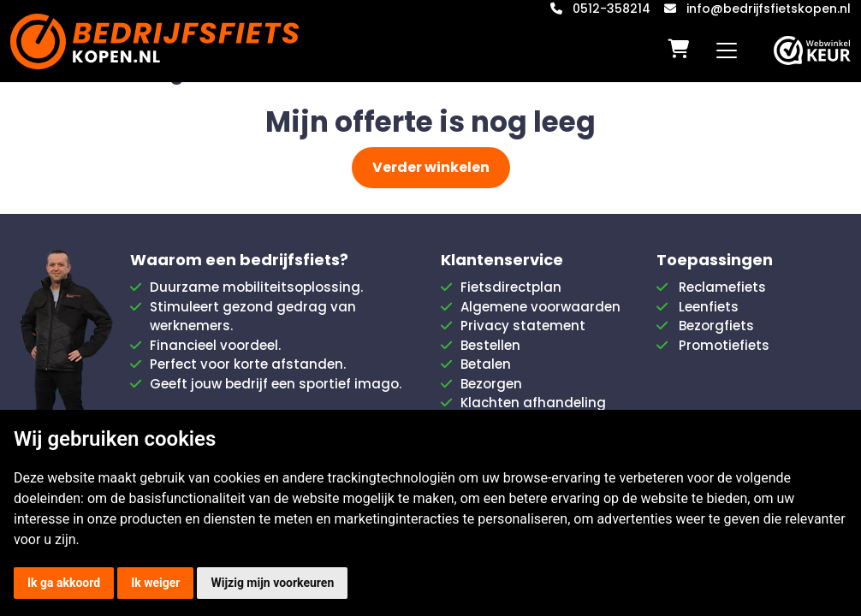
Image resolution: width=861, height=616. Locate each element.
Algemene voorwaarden (540, 307)
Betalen (486, 364)
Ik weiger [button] (155, 583)
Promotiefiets (724, 345)
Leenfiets (709, 307)
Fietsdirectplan (511, 287)
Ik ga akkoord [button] (64, 583)
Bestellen (490, 345)
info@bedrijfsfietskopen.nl (769, 9)
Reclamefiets (722, 287)
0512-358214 (612, 9)
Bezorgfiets (716, 326)
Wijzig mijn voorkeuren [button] (272, 583)
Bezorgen (491, 384)
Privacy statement (523, 326)
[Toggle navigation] (727, 50)
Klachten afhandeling (533, 403)
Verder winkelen (431, 167)
